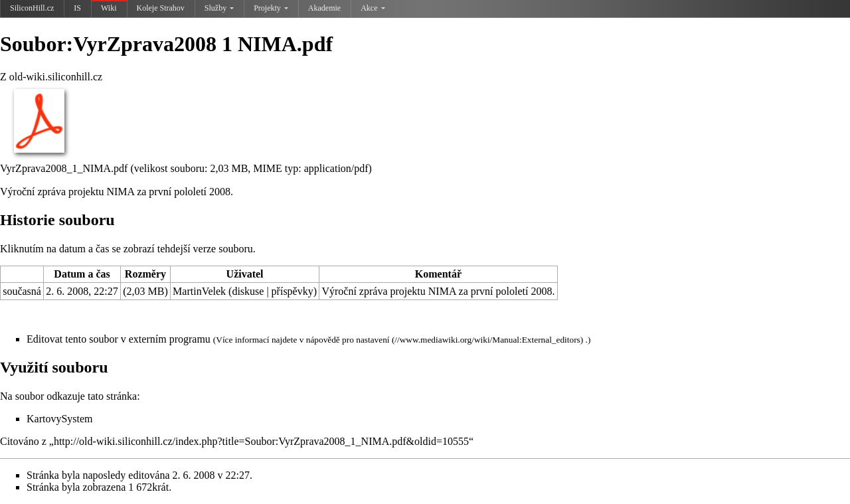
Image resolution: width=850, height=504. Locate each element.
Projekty (271, 8)
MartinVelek (199, 291)
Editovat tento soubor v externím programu (119, 339)
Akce (373, 8)
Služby (219, 8)
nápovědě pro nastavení (348, 340)
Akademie (324, 8)
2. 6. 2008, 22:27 (82, 291)
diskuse (248, 291)
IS (77, 8)
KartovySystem (60, 419)
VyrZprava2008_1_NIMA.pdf (64, 168)
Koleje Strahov (161, 8)
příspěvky (293, 291)
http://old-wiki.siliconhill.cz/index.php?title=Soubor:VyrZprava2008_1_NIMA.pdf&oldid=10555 (261, 441)
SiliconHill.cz (32, 8)
